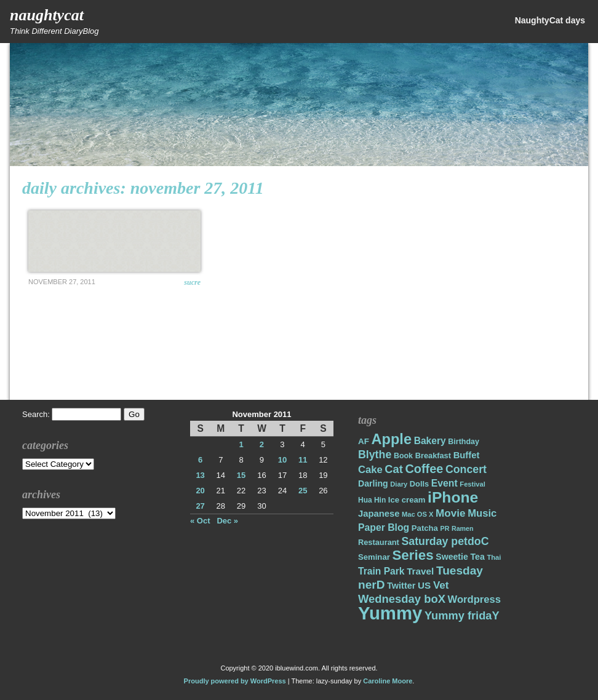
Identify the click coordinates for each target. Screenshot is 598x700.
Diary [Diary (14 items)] (399, 484)
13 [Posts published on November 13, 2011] (200, 475)
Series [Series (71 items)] (413, 555)
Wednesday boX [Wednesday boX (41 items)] (402, 599)
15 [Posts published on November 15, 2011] (241, 475)
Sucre (192, 282)
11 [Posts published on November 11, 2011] (303, 460)
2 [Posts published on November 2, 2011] (262, 444)
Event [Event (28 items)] (445, 483)
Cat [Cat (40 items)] (393, 469)
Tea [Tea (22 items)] (477, 557)
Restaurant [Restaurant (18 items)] (379, 542)
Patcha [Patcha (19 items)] (425, 528)
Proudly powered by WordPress (235, 681)
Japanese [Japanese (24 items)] (379, 514)
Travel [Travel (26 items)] (420, 571)
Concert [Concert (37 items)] (466, 469)
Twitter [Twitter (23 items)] (401, 586)
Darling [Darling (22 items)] (373, 483)
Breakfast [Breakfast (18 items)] (433, 455)
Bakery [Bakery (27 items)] (430, 441)
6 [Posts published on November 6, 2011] (200, 460)
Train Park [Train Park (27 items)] (381, 571)
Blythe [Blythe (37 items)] (375, 455)
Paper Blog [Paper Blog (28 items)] (384, 527)
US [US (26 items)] (424, 585)
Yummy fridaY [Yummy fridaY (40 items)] (462, 615)
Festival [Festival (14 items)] (472, 484)
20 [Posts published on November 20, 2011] (200, 491)
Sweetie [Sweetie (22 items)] (452, 557)
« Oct (200, 521)
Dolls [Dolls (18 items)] (419, 484)
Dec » (227, 521)
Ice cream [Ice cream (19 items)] (407, 500)
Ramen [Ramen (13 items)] (463, 528)
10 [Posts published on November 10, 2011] (282, 460)
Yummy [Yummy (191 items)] (390, 613)
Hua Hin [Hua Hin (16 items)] (372, 500)
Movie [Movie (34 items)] (450, 513)
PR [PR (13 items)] (445, 528)
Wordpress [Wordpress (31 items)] (474, 599)
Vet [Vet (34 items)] (441, 585)
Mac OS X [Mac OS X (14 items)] (417, 514)
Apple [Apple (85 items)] (392, 439)
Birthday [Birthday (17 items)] (464, 442)
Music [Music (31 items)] (482, 513)
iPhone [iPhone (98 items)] (453, 497)
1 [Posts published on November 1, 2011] (241, 444)
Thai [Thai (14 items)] (494, 557)
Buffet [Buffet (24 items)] (467, 455)
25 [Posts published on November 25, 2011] (303, 491)
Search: (36, 414)
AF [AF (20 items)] (364, 441)
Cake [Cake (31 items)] (370, 470)
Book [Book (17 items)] (403, 456)
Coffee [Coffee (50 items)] (424, 469)
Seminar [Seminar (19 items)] (374, 557)
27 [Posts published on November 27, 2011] (200, 506)
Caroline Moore (388, 681)
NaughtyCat (47, 15)
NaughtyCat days (550, 20)
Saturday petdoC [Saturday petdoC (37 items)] (445, 541)
